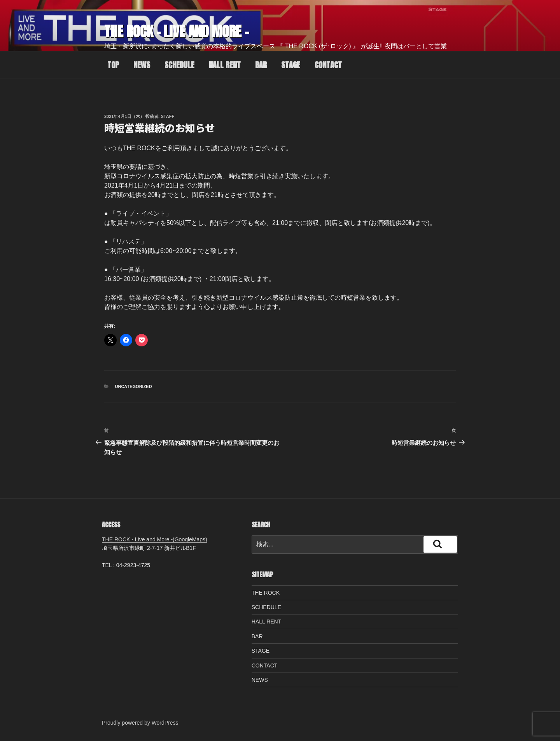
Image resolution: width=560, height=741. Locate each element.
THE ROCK (266, 593)
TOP (113, 65)
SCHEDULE (179, 65)
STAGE (291, 65)
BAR (261, 65)
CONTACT (328, 65)
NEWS (142, 65)
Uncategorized (134, 386)
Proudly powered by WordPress (140, 723)
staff (168, 116)
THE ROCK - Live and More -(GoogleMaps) (155, 539)
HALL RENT (225, 65)
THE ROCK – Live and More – (177, 32)
